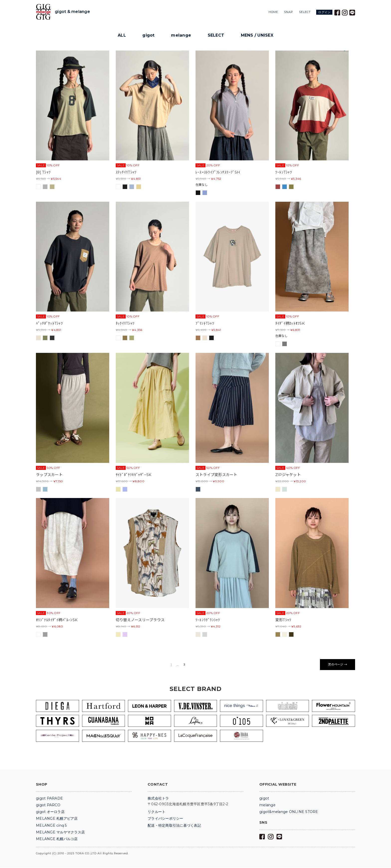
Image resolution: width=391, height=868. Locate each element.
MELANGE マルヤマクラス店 (60, 833)
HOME (273, 12)
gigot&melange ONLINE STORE (289, 812)
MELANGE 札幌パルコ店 (57, 839)
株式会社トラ (158, 799)
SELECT (305, 12)
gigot (148, 35)
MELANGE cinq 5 (51, 826)
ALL (120, 35)
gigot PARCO (48, 806)
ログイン (324, 12)
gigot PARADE (49, 799)
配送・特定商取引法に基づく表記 (174, 826)
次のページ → (338, 665)
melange (181, 35)
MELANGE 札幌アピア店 (57, 819)
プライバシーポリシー (165, 819)
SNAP (289, 12)
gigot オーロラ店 (50, 812)
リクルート (156, 812)
